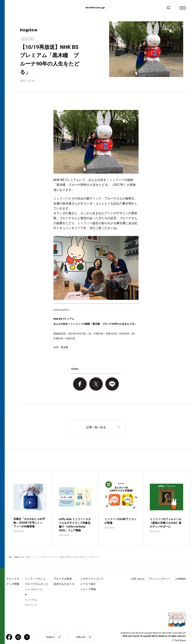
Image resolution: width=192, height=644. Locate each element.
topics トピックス (22, 551)
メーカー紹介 (88, 578)
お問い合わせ (138, 572)
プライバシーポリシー (160, 572)
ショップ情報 (88, 583)
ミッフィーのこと (35, 572)
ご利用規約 (180, 572)
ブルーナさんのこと (37, 578)
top (10, 551)
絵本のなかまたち (64, 578)
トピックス (13, 572)
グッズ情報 (13, 578)
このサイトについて (92, 572)
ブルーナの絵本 (63, 572)
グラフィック (31, 599)
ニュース (27, 39)
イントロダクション (34, 583)
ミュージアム (31, 594)
